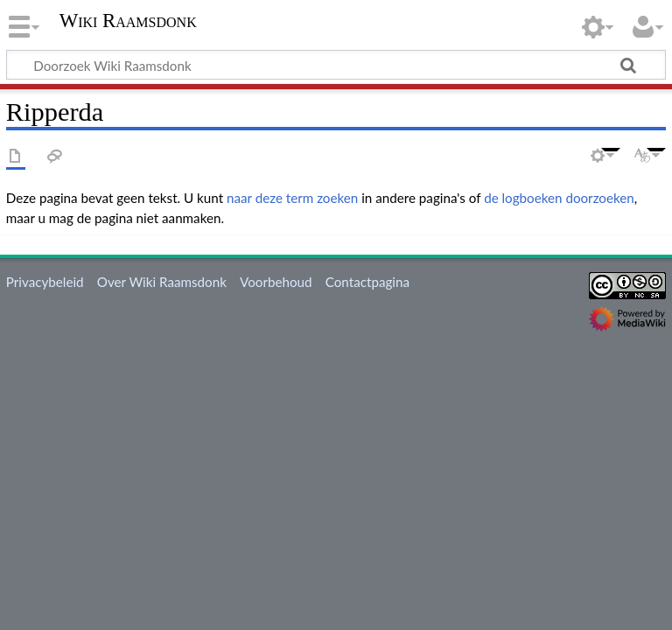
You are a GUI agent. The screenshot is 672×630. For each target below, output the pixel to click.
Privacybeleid (45, 282)
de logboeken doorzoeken (559, 198)
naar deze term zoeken (292, 198)
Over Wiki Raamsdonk (162, 282)
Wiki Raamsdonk (128, 21)
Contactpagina (367, 282)
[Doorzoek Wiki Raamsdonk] (336, 65)
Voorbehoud (276, 282)
